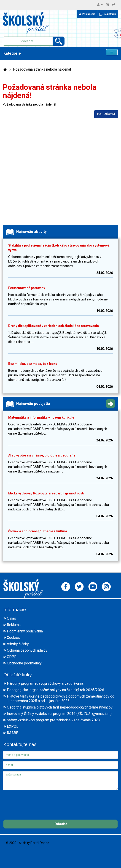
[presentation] (38, 801)
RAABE (12, 733)
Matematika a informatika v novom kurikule (41, 417)
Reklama (14, 625)
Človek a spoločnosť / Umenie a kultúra (38, 531)
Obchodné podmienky (24, 663)
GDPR (12, 657)
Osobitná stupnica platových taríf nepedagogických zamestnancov (60, 707)
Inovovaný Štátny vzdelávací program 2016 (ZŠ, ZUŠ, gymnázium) (59, 714)
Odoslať (61, 824)
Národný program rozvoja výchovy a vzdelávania (45, 684)
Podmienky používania (25, 631)
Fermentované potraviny (27, 288)
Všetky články (18, 644)
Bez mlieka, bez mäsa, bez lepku (33, 364)
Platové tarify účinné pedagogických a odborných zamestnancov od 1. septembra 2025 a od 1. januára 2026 (61, 699)
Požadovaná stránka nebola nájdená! (42, 69)
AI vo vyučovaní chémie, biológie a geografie (42, 455)
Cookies (13, 638)
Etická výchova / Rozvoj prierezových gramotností (46, 493)
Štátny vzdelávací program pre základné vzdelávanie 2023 (53, 720)
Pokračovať (106, 114)
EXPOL (13, 726)
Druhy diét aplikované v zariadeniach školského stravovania (54, 326)
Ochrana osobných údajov (27, 650)
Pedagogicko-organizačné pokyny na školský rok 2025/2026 (55, 690)
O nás (11, 618)
